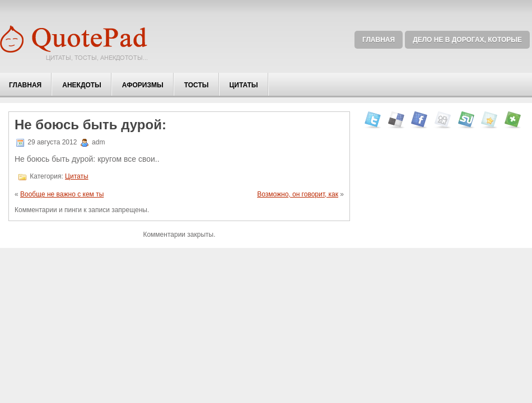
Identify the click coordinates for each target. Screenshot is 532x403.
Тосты (197, 85)
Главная (379, 40)
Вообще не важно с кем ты (62, 194)
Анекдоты (82, 85)
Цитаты (244, 85)
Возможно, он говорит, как (298, 194)
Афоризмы (143, 85)
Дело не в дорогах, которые (467, 40)
